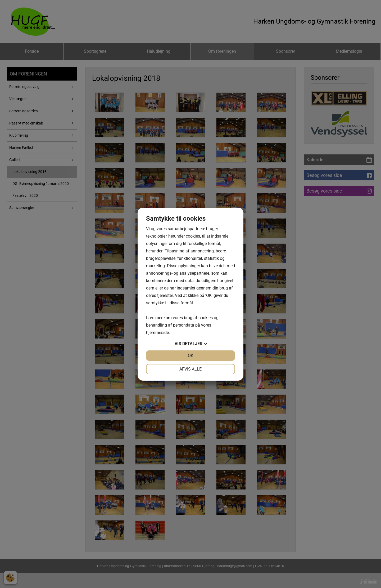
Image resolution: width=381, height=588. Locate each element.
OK (191, 356)
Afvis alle (190, 369)
